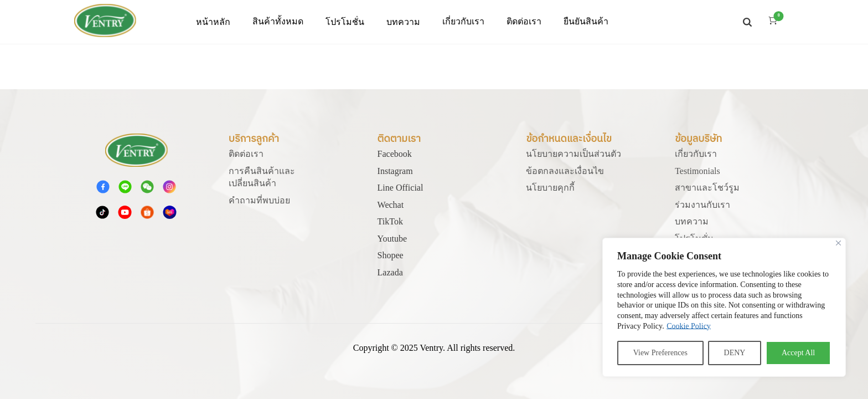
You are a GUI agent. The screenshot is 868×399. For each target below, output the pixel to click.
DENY (735, 353)
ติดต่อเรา (246, 154)
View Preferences (660, 353)
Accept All (798, 353)
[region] (724, 307)
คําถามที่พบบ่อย (259, 200)
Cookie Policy (689, 326)
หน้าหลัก (213, 22)
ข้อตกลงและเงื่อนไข (565, 171)
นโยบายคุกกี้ (550, 188)
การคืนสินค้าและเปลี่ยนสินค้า (262, 177)
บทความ (403, 22)
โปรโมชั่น (345, 22)
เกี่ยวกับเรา (696, 154)
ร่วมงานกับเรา (702, 205)
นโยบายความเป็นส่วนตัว (573, 154)
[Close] (838, 243)
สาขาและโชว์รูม (707, 188)
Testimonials (697, 171)
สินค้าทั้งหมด (278, 21)
